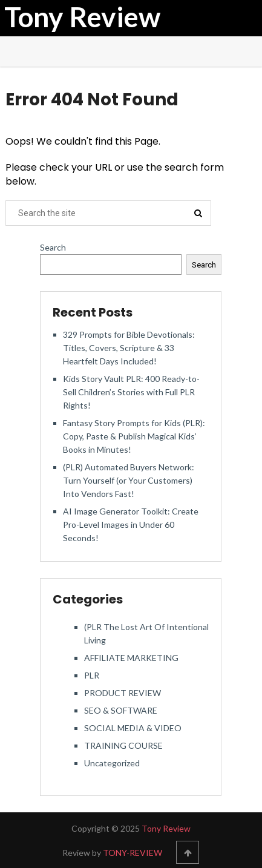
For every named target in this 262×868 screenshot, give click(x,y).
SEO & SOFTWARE (121, 710)
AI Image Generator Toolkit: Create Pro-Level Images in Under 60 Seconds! (131, 524)
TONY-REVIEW (133, 853)
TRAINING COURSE (123, 745)
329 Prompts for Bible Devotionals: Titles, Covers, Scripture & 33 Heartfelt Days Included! (129, 348)
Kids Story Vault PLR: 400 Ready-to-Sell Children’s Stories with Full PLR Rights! (131, 392)
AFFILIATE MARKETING (131, 658)
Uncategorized (112, 763)
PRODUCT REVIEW (123, 693)
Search (53, 247)
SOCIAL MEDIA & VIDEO (133, 728)
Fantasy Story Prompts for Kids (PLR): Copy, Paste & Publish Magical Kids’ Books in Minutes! (134, 436)
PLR (92, 675)
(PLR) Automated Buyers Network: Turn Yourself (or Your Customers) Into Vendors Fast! (129, 480)
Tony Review (82, 17)
